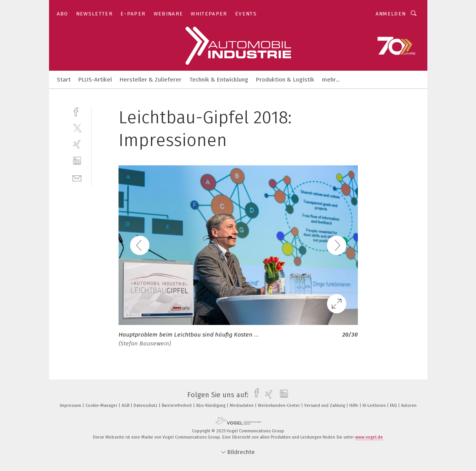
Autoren (409, 406)
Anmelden (391, 14)
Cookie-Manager (102, 406)
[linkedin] (77, 161)
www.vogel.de (369, 437)
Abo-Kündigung (211, 406)
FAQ (394, 406)
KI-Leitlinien (375, 406)
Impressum (71, 406)
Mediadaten (242, 406)
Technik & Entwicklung (219, 80)
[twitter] (77, 128)
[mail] (77, 178)
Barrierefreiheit (177, 406)
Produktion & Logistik (285, 80)
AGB (126, 406)
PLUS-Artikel (95, 80)
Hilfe (354, 406)
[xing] (77, 144)
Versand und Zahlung (325, 406)
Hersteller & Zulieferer (151, 80)
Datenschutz (146, 406)
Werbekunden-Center (280, 406)
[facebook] (77, 111)
